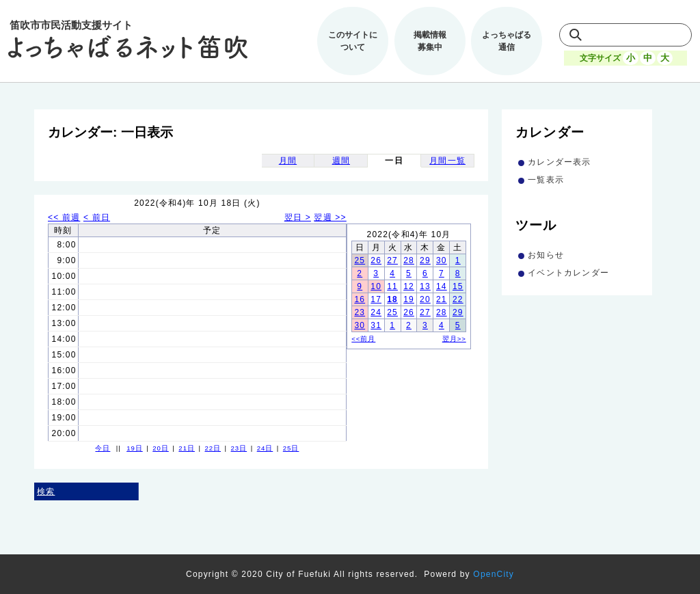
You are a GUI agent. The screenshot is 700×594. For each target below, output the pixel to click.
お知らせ (546, 255)
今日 (103, 448)
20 (425, 299)
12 (409, 286)
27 (392, 260)
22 (458, 299)
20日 (161, 448)
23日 (239, 448)
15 (458, 286)
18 (392, 299)
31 (376, 325)
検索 (46, 491)
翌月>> (454, 339)
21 (442, 299)
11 (392, 286)
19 (409, 299)
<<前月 (363, 339)
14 (442, 286)
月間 (288, 161)
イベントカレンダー (568, 273)
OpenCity (494, 574)
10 (376, 286)
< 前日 (97, 217)
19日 (135, 448)
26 (376, 260)
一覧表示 (546, 180)
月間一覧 (447, 161)
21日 (187, 448)
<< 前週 (64, 217)
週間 (341, 161)
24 (376, 312)
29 (425, 260)
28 (409, 260)
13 (425, 286)
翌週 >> (330, 217)
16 (360, 299)
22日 (213, 448)
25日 (291, 448)
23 (360, 312)
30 (442, 260)
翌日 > (298, 217)
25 (360, 260)
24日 (265, 448)
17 (376, 299)
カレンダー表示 (559, 162)
